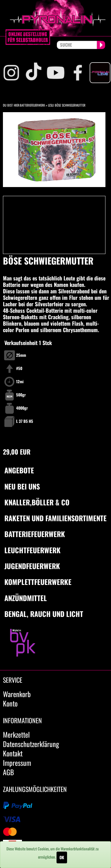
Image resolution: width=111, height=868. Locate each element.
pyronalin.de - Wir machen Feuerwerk (56, 18)
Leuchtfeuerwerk (33, 550)
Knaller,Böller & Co (37, 502)
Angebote (19, 470)
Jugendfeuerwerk (32, 566)
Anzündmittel (26, 598)
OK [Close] (62, 857)
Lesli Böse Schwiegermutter (67, 105)
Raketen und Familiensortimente (56, 518)
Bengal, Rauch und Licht (44, 614)
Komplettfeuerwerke (38, 582)
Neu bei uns (22, 486)
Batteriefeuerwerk (32, 105)
